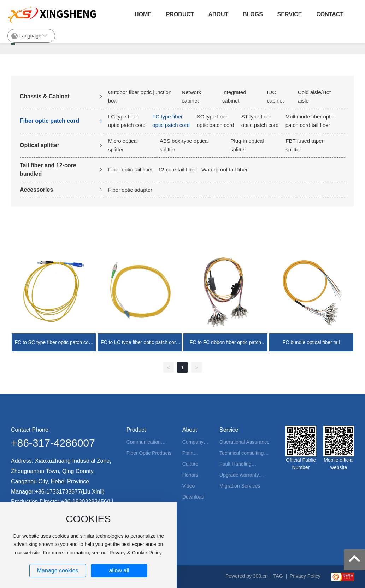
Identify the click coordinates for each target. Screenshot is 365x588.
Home (143, 14)
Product (180, 14)
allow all (119, 570)
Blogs (253, 14)
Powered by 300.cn (247, 576)
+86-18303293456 (84, 502)
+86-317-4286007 (53, 443)
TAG (278, 576)
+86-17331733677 (58, 492)
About (218, 14)
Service (290, 14)
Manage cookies (58, 570)
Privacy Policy (305, 576)
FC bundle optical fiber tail (311, 342)
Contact (330, 14)
